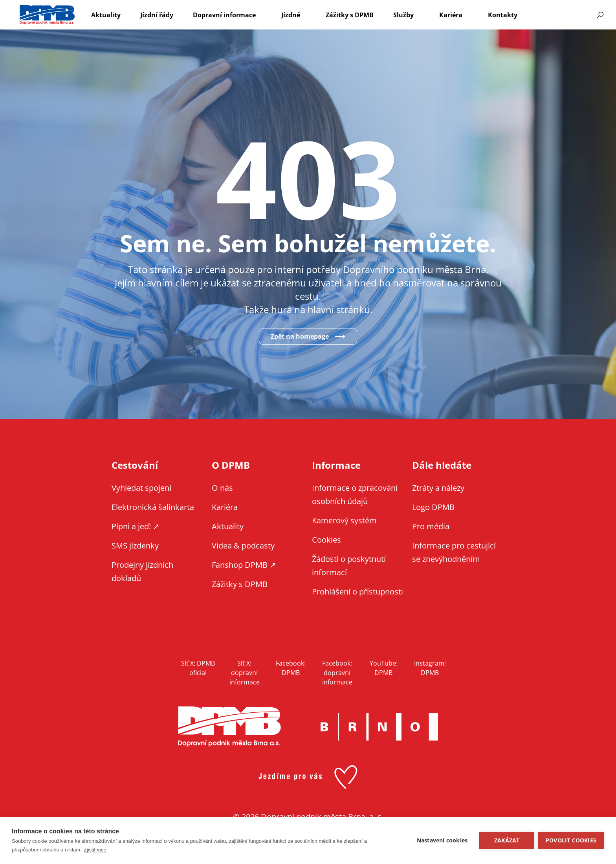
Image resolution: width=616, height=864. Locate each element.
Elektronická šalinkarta (153, 507)
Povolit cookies (571, 840)
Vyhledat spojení (141, 488)
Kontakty (503, 15)
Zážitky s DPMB (350, 15)
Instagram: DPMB (430, 668)
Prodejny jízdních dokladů (142, 571)
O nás (222, 488)
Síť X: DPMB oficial (198, 668)
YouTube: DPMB (384, 668)
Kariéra (451, 15)
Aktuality (106, 15)
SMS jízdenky (135, 546)
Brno (379, 727)
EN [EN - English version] (550, 15)
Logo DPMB (433, 507)
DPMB (229, 727)
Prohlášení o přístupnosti (357, 592)
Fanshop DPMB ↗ (244, 565)
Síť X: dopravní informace (245, 673)
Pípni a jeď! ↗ (136, 526)
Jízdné (291, 15)
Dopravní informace (224, 15)
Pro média (431, 526)
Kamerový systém (344, 520)
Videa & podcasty (243, 546)
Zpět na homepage (300, 336)
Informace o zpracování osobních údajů (355, 494)
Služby (403, 15)
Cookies (326, 540)
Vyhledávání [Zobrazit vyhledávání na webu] (600, 15)
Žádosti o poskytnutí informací (349, 566)
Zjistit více (95, 850)
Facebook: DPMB (291, 668)
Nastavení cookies (442, 840)
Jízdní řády (157, 15)
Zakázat (506, 840)
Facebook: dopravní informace (337, 673)
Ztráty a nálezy (438, 488)
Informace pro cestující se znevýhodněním (571, 15)
